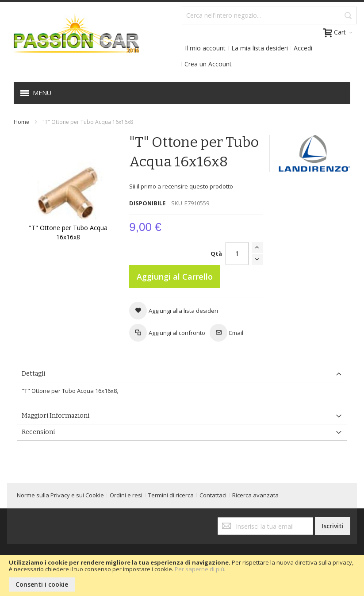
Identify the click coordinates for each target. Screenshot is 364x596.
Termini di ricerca (171, 495)
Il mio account (205, 48)
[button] (174, 311)
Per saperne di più (199, 569)
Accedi (303, 48)
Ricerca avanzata (255, 495)
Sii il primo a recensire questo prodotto (181, 186)
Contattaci (213, 495)
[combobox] (269, 15)
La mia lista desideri (260, 48)
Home (21, 122)
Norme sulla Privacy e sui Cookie (60, 495)
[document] (182, 575)
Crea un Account (208, 64)
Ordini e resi (126, 495)
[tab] (182, 374)
